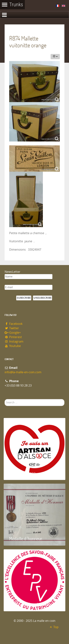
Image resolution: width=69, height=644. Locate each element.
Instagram (14, 342)
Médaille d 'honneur (26, 538)
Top (54, 627)
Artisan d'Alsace (22, 473)
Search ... (5, 399)
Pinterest (13, 337)
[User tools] (55, 57)
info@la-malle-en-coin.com (23, 372)
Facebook (14, 324)
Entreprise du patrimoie (29, 604)
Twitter (12, 328)
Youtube (13, 346)
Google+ (13, 333)
